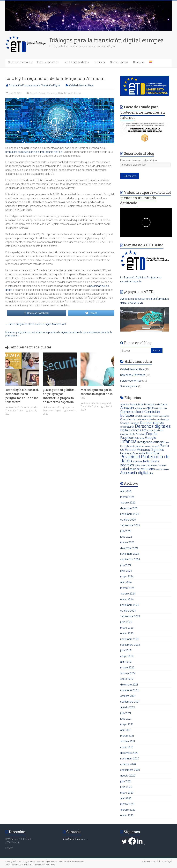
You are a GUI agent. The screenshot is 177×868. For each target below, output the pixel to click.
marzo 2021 (127, 736)
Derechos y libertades (76, 62)
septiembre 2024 (130, 559)
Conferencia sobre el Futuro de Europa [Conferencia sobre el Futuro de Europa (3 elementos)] (153, 419)
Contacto (139, 62)
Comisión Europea (38, 93)
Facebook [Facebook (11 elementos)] (127, 438)
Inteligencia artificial (55, 93)
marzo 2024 (127, 588)
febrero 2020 (128, 810)
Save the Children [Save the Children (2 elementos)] (162, 469)
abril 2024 (126, 582)
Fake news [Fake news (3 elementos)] (140, 438)
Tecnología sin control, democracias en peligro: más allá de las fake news (22, 396)
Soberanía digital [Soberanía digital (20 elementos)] (134, 473)
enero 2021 (127, 747)
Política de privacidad (151, 861)
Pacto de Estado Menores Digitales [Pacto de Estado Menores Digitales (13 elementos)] (145, 448)
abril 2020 (126, 798)
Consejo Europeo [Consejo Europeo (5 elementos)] (130, 423)
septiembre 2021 (130, 702)
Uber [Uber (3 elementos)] (151, 473)
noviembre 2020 (130, 759)
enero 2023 (127, 633)
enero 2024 (127, 599)
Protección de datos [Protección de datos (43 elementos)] (145, 459)
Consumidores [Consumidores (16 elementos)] (152, 423)
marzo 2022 (127, 668)
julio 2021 (126, 713)
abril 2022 (126, 662)
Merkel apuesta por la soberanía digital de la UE (97, 394)
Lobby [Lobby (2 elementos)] (167, 442)
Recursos (99, 62)
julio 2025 (126, 531)
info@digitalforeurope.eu (75, 839)
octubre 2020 (128, 764)
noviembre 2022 (130, 639)
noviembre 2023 (130, 605)
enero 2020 (127, 815)
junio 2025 (126, 537)
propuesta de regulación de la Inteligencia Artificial (34, 152)
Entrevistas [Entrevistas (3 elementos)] (141, 434)
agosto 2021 (128, 707)
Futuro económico (48, 62)
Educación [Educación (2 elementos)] (124, 434)
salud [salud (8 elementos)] (133, 469)
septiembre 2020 (130, 770)
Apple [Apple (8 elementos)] (150, 408)
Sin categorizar (129, 386)
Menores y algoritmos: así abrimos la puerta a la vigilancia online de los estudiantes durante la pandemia (59, 334)
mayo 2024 (127, 577)
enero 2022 (127, 679)
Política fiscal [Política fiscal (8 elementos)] (151, 453)
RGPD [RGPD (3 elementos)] (137, 465)
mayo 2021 (127, 724)
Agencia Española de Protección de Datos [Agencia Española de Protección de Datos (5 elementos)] (144, 405)
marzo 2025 (127, 542)
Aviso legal (167, 861)
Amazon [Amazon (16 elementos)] (127, 408)
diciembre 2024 (129, 548)
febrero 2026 (128, 503)
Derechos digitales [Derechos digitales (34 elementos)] (153, 426)
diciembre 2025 (129, 508)
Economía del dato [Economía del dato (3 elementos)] (155, 430)
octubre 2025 (128, 520)
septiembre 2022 (130, 645)
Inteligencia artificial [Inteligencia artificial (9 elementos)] (151, 442)
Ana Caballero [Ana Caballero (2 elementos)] (140, 408)
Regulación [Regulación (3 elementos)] (138, 462)
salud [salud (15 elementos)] (125, 469)
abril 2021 (126, 730)
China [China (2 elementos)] (164, 408)
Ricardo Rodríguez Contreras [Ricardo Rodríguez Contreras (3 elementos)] (153, 465)
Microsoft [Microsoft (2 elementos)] (155, 446)
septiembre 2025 (130, 525)
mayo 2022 (127, 656)
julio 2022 (126, 650)
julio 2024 (126, 565)
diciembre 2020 (129, 753)
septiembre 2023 (130, 616)
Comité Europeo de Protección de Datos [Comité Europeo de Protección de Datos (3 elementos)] (152, 416)
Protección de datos (73, 93)
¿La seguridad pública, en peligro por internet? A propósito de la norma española (59, 396)
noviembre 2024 (130, 554)
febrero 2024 (128, 594)
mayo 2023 (127, 628)
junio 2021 (126, 719)
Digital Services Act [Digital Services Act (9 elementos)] (133, 430)
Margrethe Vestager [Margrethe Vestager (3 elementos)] (129, 446)
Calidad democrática (20, 62)
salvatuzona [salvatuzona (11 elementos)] (146, 469)
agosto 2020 (128, 776)
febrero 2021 (128, 741)
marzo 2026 (127, 497)
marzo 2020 (127, 804)
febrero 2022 (128, 673)
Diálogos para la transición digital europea (107, 40)
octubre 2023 (128, 611)
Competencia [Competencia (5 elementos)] (128, 419)
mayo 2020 (127, 793)
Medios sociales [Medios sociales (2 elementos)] (145, 446)
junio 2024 (126, 571)
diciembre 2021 (129, 685)
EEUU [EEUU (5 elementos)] (132, 434)
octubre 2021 (128, 696)
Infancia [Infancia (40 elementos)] (128, 441)
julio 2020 (126, 781)
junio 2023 (126, 622)
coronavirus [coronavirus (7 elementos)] (127, 427)
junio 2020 (126, 787)
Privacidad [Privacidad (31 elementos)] (130, 457)
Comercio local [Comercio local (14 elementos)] (132, 412)
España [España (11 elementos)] (152, 434)
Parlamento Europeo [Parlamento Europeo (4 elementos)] (131, 453)
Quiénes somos (119, 62)
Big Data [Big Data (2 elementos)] (158, 408)
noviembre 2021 (130, 690)
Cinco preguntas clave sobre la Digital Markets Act (36, 324)
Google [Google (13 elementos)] (151, 438)
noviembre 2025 (130, 514)
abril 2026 (126, 491)
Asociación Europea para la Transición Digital (34, 85)
